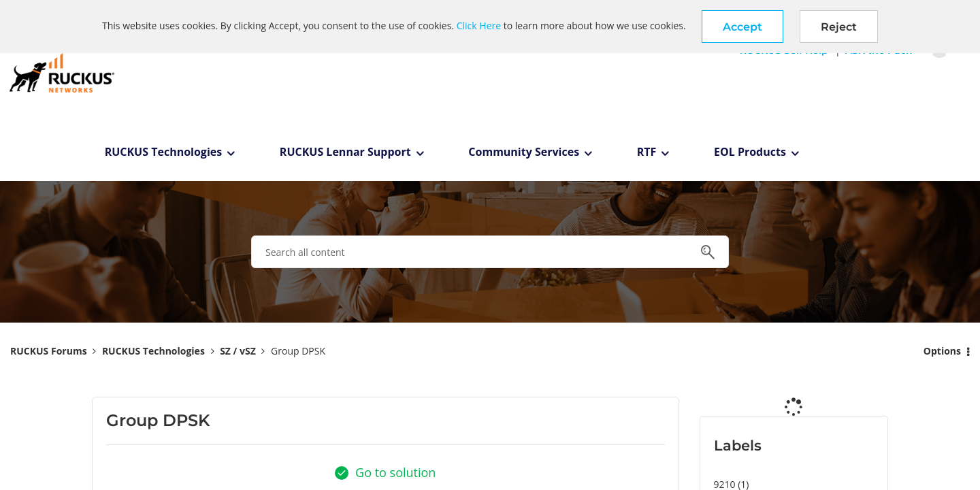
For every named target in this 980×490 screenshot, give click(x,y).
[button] (742, 27)
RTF (647, 152)
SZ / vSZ (238, 351)
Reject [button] (839, 27)
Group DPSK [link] (298, 351)
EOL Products (750, 152)
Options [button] (942, 351)
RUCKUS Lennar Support (345, 152)
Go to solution (395, 472)
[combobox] (490, 252)
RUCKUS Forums (49, 351)
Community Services (524, 152)
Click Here (479, 26)
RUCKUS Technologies (164, 152)
